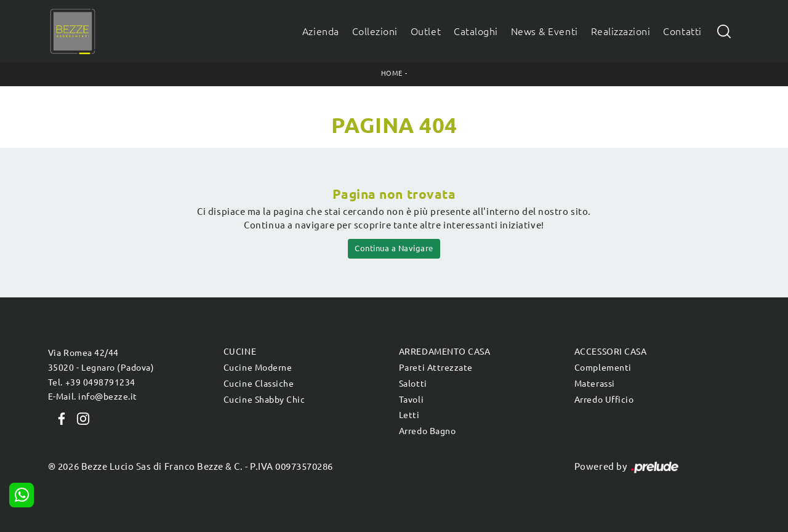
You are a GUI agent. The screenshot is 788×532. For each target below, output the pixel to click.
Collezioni (375, 31)
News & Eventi (545, 31)
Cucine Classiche (259, 384)
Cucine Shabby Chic (264, 400)
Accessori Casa (610, 352)
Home (392, 73)
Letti (409, 415)
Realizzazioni (621, 31)
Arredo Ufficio (604, 400)
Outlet (426, 31)
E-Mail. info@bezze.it (93, 397)
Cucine (240, 352)
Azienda (321, 31)
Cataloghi (476, 31)
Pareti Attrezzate (436, 368)
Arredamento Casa (444, 352)
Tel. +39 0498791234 (92, 382)
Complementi (603, 368)
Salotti (413, 384)
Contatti (682, 31)
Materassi (595, 384)
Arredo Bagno (427, 431)
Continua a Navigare (394, 248)
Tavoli (411, 400)
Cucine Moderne (258, 368)
